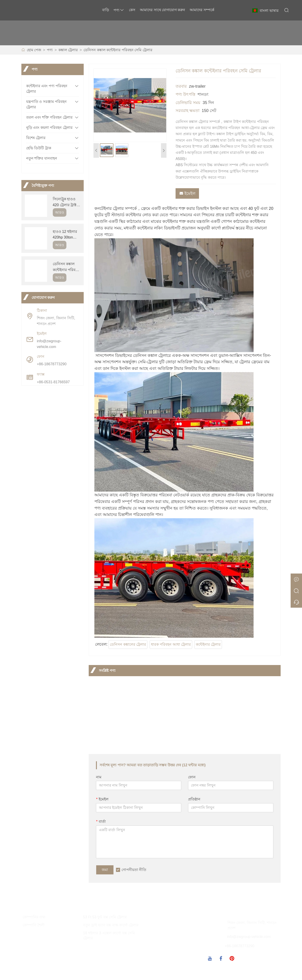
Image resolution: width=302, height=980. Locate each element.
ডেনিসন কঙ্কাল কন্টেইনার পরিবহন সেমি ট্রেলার (118, 50)
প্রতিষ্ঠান (194, 799)
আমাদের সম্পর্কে (202, 10)
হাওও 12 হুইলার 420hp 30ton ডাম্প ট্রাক (65, 235)
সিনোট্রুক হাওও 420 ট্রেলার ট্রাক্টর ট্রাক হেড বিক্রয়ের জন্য (66, 202)
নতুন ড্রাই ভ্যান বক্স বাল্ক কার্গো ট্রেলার (111, 925)
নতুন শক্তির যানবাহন (42, 158)
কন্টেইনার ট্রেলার (208, 644)
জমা (105, 870)
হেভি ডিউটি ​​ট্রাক (39, 148)
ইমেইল (187, 193)
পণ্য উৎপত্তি (185, 94)
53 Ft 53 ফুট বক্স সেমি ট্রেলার (105, 917)
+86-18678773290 (52, 364)
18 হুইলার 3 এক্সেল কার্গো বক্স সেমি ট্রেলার (109, 936)
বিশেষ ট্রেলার (36, 138)
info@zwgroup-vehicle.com (49, 344)
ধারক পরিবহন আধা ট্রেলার (171, 644)
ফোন (192, 777)
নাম (99, 777)
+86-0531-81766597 (53, 382)
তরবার (181, 86)
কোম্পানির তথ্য (34, 917)
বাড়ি (106, 10)
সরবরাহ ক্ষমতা (187, 111)
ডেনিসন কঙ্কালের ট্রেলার (128, 644)
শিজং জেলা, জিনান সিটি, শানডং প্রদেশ (56, 321)
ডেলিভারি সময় (188, 103)
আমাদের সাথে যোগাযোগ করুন (162, 10)
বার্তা (101, 821)
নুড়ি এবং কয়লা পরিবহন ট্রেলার (49, 128)
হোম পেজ (34, 50)
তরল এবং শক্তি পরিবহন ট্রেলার (49, 117)
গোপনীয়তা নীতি (134, 870)
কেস (132, 10)
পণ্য (119, 10)
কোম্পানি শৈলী (34, 925)
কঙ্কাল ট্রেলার (68, 50)
